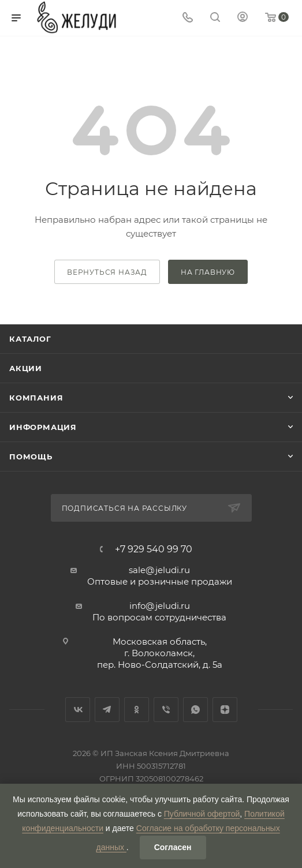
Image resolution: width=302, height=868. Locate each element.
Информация (43, 427)
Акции (26, 368)
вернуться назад (107, 272)
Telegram (107, 710)
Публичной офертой (202, 814)
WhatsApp (195, 710)
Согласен (173, 847)
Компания (36, 398)
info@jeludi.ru (160, 606)
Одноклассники (137, 710)
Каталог (30, 339)
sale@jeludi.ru (159, 570)
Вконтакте (78, 710)
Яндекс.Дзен (225, 710)
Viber (166, 710)
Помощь (31, 457)
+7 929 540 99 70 (154, 549)
